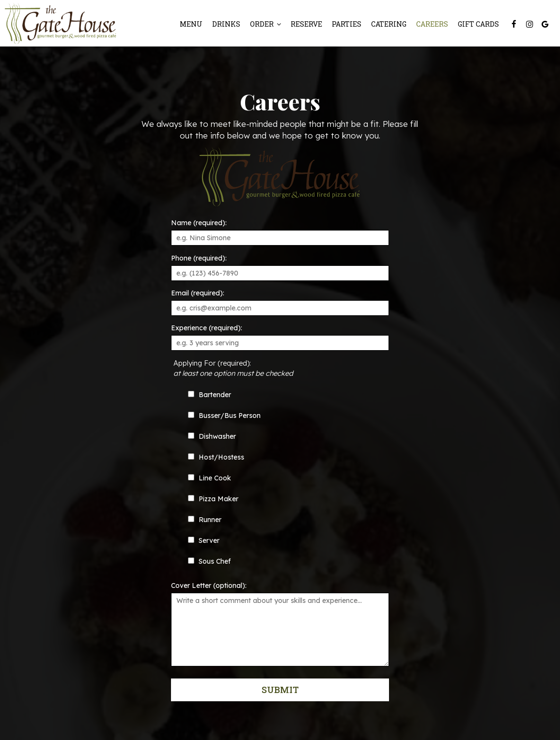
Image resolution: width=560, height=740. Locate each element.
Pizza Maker (213, 499)
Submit (280, 690)
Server (204, 540)
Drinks (226, 24)
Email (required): (198, 293)
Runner (205, 520)
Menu (191, 24)
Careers (432, 24)
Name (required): (199, 223)
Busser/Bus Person (224, 416)
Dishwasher (212, 436)
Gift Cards (478, 24)
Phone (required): (199, 258)
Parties (347, 24)
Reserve (306, 24)
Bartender (210, 395)
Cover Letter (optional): (209, 586)
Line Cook (210, 478)
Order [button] (265, 24)
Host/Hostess (216, 457)
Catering (389, 24)
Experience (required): (207, 328)
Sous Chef (209, 561)
